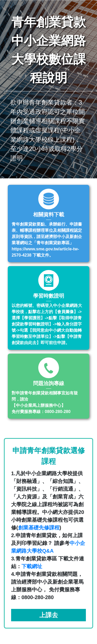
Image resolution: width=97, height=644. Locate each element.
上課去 (49, 615)
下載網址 (32, 566)
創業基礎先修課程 (39, 528)
